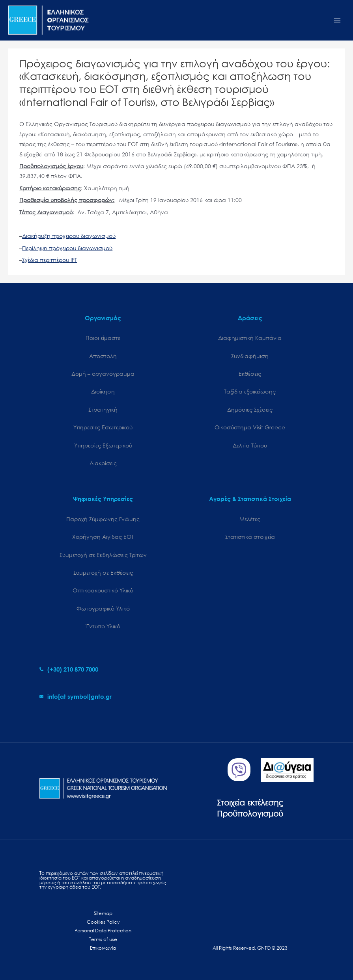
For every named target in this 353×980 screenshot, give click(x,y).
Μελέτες (250, 519)
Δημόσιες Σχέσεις (250, 409)
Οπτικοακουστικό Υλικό (103, 590)
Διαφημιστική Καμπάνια (250, 338)
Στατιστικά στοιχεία (250, 537)
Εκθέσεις (250, 374)
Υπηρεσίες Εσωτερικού (103, 427)
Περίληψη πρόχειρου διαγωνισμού (67, 248)
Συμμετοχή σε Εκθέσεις (103, 573)
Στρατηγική (103, 409)
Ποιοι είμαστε (103, 338)
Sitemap (103, 913)
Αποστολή (103, 356)
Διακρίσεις (103, 463)
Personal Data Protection (103, 931)
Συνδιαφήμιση (250, 356)
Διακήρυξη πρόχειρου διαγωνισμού (69, 236)
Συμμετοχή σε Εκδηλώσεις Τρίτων (103, 555)
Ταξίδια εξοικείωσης (250, 391)
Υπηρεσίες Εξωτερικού (103, 445)
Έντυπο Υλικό (103, 626)
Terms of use (103, 939)
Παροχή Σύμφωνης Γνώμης (103, 519)
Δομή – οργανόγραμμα (103, 374)
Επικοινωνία (103, 948)
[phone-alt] (69, 669)
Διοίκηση (103, 391)
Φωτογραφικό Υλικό (103, 608)
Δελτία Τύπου (250, 445)
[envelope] (76, 696)
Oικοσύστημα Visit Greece (250, 427)
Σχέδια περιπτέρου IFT (49, 260)
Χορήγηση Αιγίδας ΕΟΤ (103, 537)
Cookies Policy (103, 922)
